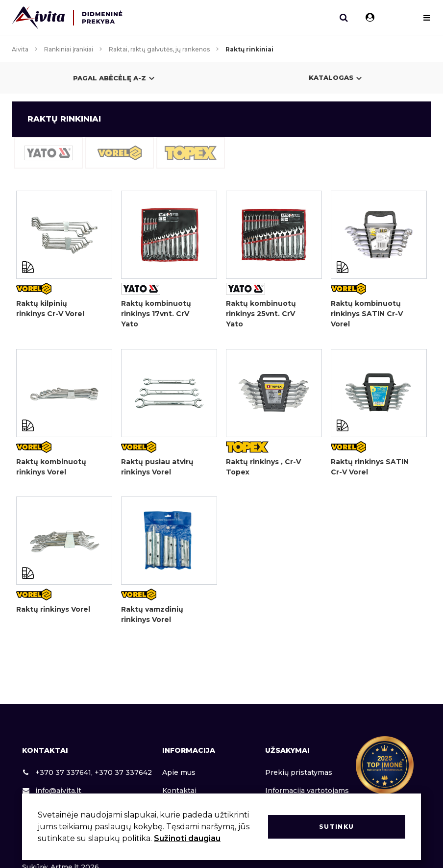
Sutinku (336, 827)
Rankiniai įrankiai (69, 49)
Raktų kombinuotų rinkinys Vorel (51, 467)
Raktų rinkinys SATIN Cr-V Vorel (370, 467)
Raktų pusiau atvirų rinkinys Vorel (157, 467)
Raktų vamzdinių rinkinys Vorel (152, 615)
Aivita (20, 49)
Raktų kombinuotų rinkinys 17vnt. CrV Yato (156, 314)
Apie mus (179, 772)
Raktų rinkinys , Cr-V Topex (263, 467)
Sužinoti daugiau (187, 838)
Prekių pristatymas (299, 772)
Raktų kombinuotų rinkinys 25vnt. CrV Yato (261, 314)
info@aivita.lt (52, 791)
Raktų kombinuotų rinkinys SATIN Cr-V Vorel (367, 314)
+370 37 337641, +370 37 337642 (87, 772)
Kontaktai (179, 791)
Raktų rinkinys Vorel (53, 610)
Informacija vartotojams (307, 791)
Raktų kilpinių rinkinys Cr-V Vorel (50, 309)
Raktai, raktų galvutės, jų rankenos (159, 49)
